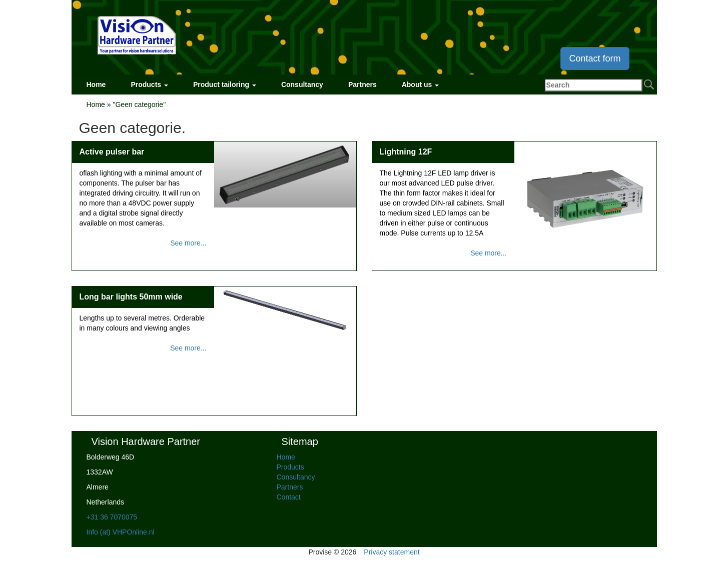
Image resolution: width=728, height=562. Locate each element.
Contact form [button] (595, 58)
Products (149, 84)
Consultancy (302, 84)
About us (421, 84)
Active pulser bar (112, 152)
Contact (289, 497)
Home (96, 84)
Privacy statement (392, 552)
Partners (362, 84)
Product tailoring (225, 84)
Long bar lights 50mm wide (131, 297)
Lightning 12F (406, 152)
